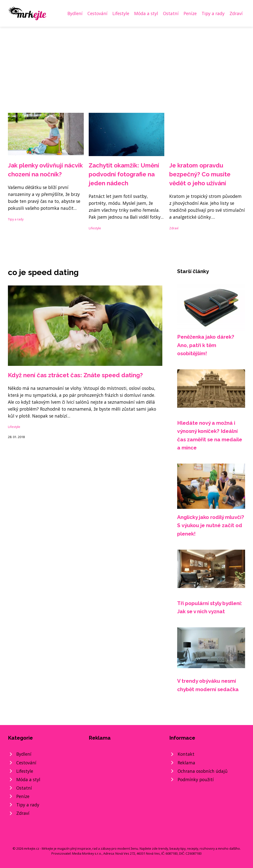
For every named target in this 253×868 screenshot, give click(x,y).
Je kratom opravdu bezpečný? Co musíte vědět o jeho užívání (200, 174)
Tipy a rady (213, 13)
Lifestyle (121, 13)
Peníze (190, 13)
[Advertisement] (126, 64)
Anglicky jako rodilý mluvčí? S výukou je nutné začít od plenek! (211, 525)
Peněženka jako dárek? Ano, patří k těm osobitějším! (206, 345)
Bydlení (75, 13)
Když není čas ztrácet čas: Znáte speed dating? (75, 375)
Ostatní (171, 13)
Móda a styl (146, 13)
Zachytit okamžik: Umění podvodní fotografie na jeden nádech (124, 174)
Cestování (97, 13)
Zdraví (236, 13)
